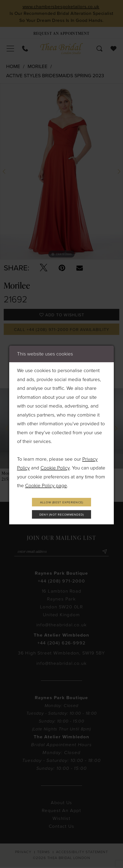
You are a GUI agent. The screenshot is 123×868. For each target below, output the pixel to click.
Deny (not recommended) (62, 515)
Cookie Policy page (46, 485)
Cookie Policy (55, 467)
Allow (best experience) (62, 502)
